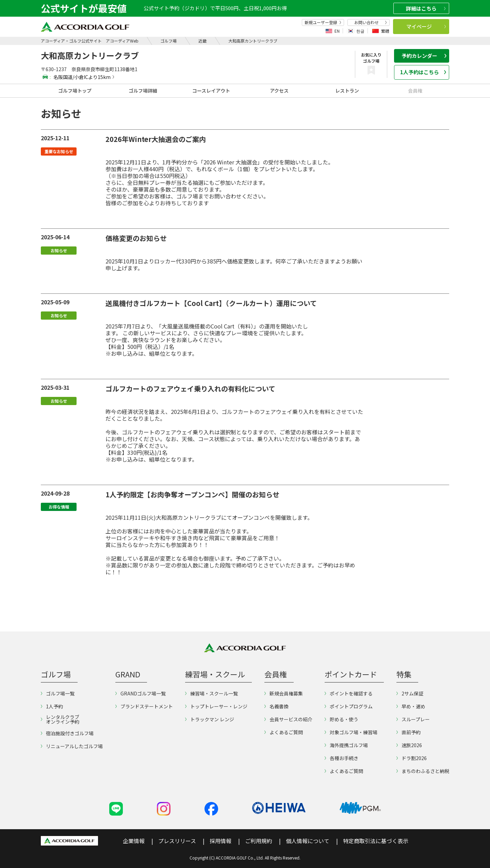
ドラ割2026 (412, 758)
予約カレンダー (424, 56)
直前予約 (409, 732)
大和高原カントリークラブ (253, 41)
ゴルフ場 (168, 41)
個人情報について (308, 841)
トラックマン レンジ (210, 719)
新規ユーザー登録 (323, 22)
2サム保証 (410, 693)
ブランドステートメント (144, 706)
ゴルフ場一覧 (58, 693)
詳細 (426, 8)
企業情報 (134, 841)
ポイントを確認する (349, 693)
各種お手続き (341, 758)
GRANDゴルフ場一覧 (141, 693)
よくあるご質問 (284, 732)
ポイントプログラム (349, 706)
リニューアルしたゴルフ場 (72, 746)
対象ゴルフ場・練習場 (351, 732)
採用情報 (220, 841)
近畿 (202, 41)
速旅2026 (409, 745)
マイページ (426, 26)
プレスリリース (177, 841)
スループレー (413, 719)
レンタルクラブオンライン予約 (60, 719)
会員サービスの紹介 (288, 719)
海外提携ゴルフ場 (346, 745)
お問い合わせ (371, 22)
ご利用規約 (259, 841)
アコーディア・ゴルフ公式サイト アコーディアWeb (90, 41)
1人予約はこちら (423, 72)
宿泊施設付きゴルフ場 (67, 733)
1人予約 (52, 706)
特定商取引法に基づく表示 (376, 841)
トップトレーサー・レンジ (216, 706)
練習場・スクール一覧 (211, 693)
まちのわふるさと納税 (423, 771)
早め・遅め (411, 706)
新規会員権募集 (284, 693)
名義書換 (276, 706)
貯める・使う (341, 719)
